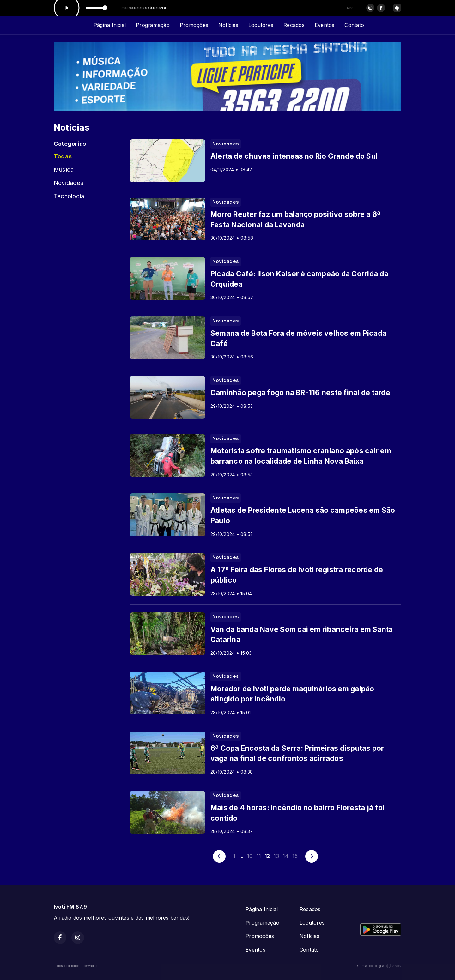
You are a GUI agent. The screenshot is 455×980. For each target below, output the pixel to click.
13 (276, 856)
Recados (294, 25)
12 (267, 856)
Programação (153, 25)
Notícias (228, 25)
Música (64, 169)
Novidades (69, 183)
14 (286, 856)
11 (259, 856)
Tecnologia (69, 196)
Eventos (325, 25)
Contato (354, 25)
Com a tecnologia (379, 966)
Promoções (194, 25)
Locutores (261, 25)
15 (295, 856)
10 (250, 856)
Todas (63, 156)
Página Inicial (110, 25)
